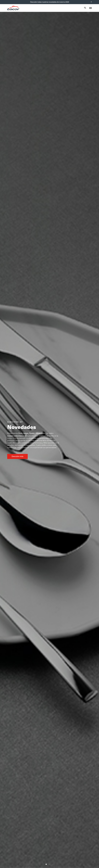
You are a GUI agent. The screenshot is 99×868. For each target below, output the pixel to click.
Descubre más (17, 456)
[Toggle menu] (90, 8)
